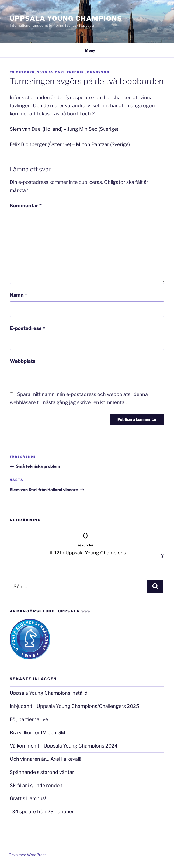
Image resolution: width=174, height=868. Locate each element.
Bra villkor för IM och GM (37, 733)
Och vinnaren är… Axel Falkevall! (45, 759)
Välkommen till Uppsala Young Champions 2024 (64, 746)
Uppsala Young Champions (66, 18)
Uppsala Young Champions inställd (49, 693)
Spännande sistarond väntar (42, 772)
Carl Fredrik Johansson (82, 72)
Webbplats (23, 361)
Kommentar (26, 206)
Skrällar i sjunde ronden (36, 785)
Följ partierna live (29, 719)
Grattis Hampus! (28, 798)
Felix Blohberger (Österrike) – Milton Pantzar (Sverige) (70, 144)
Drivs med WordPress (27, 855)
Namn (18, 295)
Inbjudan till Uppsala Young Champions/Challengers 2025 (74, 706)
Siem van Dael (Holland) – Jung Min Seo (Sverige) (64, 129)
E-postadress (27, 328)
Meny (87, 50)
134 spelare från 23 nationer (42, 812)
